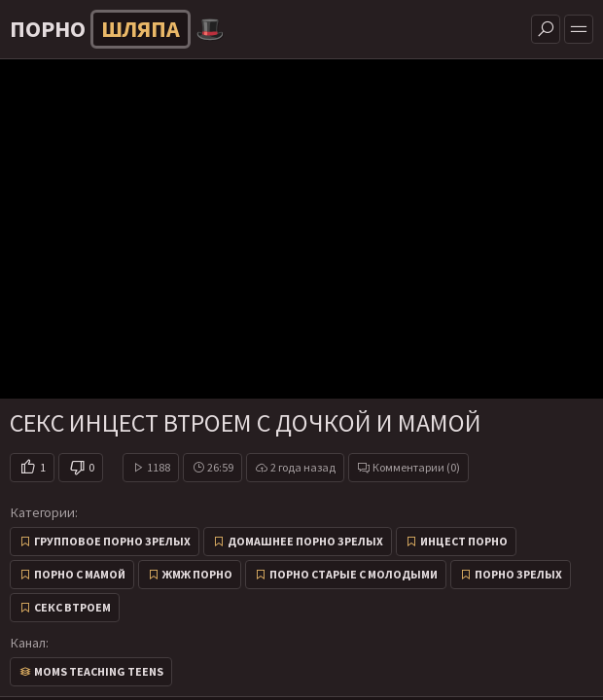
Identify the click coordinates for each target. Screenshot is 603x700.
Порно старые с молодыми (354, 574)
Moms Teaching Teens (99, 671)
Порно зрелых (518, 574)
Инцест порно (464, 541)
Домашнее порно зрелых (305, 541)
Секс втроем (72, 607)
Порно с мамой (80, 574)
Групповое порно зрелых (112, 541)
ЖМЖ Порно (197, 574)
